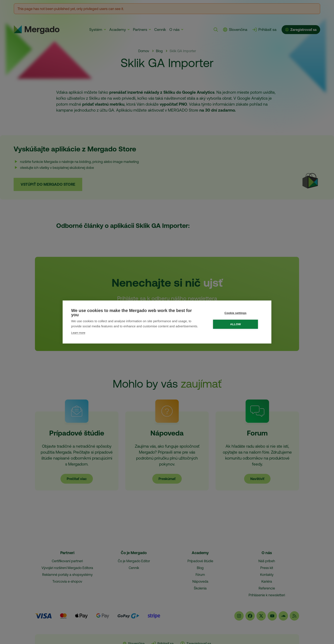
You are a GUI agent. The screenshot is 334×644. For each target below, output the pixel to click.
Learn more (78, 333)
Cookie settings (238, 313)
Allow (238, 324)
